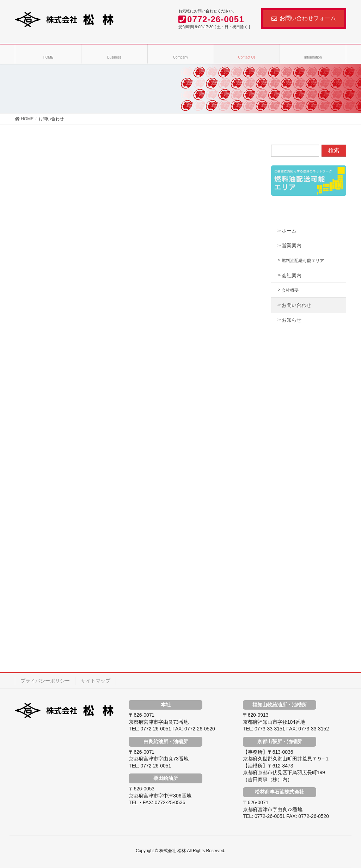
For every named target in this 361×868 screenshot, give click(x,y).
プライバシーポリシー (45, 681)
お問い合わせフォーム (304, 18)
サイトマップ (96, 681)
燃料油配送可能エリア (303, 261)
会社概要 (290, 290)
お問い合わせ (296, 305)
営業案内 (292, 245)
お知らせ (292, 320)
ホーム (289, 231)
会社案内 (292, 275)
